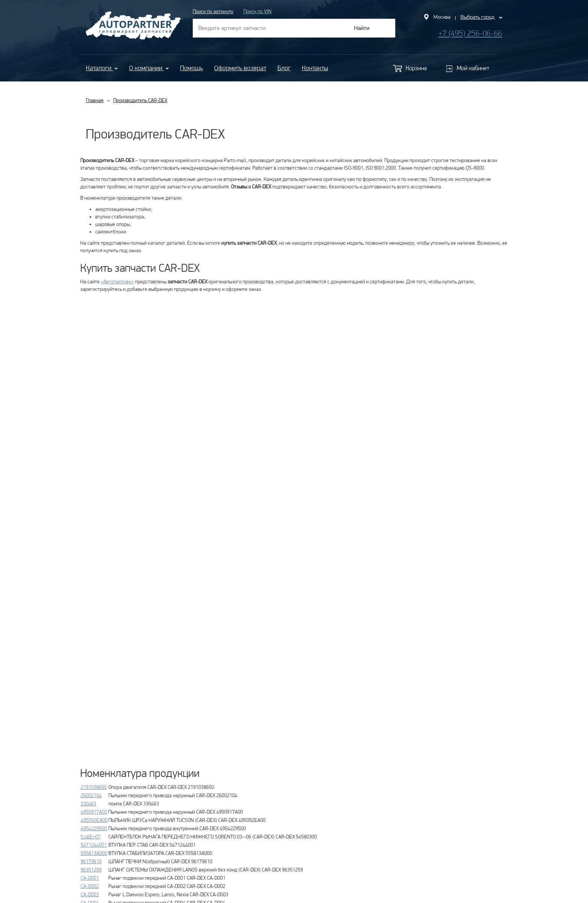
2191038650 (94, 787)
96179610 (91, 861)
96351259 (91, 870)
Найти (362, 28)
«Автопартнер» (117, 281)
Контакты (315, 68)
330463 (88, 804)
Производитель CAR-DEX (140, 100)
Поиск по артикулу (213, 11)
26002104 (91, 795)
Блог (284, 68)
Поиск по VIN (257, 11)
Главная (95, 100)
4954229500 (94, 828)
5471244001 (94, 845)
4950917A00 (94, 812)
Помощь (191, 68)
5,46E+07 (91, 837)
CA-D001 (90, 878)
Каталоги (102, 68)
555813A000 (94, 853)
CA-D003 (90, 894)
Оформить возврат (240, 68)
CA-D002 (90, 886)
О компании (149, 68)
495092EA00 (94, 820)
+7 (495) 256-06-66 (470, 33)
